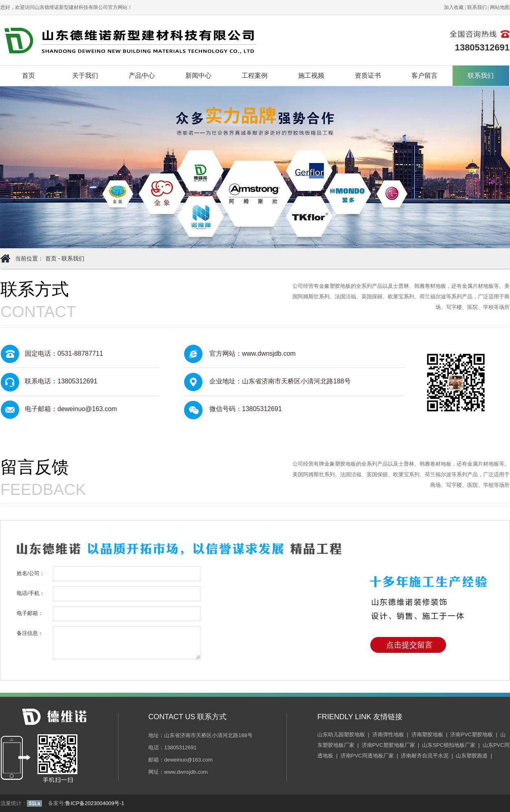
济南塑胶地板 (427, 734)
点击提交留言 (409, 645)
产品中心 (142, 76)
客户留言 (424, 76)
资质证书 (368, 76)
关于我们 (85, 76)
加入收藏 (454, 7)
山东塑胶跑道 (472, 756)
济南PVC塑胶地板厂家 (388, 745)
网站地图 (500, 7)
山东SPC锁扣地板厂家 (449, 745)
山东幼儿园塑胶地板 (341, 734)
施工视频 (311, 76)
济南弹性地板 (388, 734)
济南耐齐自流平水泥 (425, 756)
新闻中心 (198, 76)
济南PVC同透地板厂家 (367, 756)
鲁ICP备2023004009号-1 (95, 803)
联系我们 (477, 7)
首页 (29, 76)
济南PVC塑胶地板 (472, 734)
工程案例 (255, 76)
